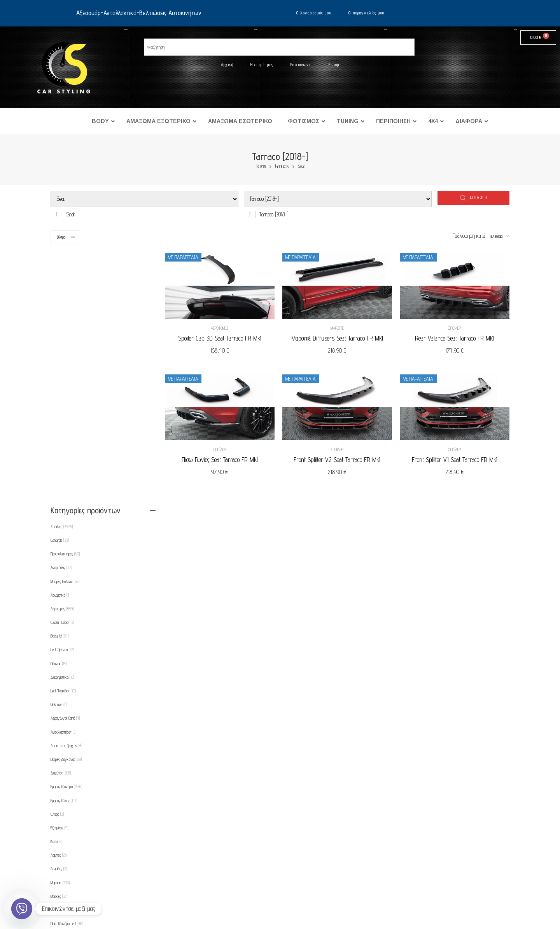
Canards (60, 288)
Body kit (59, 383)
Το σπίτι (261, 166)
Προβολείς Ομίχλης (67, 712)
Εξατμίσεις (59, 575)
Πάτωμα (59, 411)
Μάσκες (59, 644)
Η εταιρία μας (262, 65)
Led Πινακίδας (63, 438)
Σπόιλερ (456, 327)
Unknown (59, 452)
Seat (301, 166)
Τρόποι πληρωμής (88, 874)
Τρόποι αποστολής (88, 890)
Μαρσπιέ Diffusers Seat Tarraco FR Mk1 (340, 337)
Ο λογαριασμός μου (314, 13)
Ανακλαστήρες (63, 479)
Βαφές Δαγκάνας (66, 507)
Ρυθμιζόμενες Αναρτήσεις (71, 739)
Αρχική (227, 65)
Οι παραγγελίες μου (367, 13)
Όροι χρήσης (83, 859)
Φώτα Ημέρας (62, 370)
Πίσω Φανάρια (64, 657)
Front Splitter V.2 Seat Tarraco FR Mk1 (340, 457)
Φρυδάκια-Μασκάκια (66, 767)
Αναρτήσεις (61, 315)
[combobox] (68, 214)
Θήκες (58, 753)
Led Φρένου (62, 397)
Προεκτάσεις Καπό (65, 726)
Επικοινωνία (301, 65)
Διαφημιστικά (62, 425)
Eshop (334, 65)
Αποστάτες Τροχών (66, 493)
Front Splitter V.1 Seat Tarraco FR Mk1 (456, 457)
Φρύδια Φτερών (64, 781)
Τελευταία (496, 236)
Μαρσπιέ (340, 327)
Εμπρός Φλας (64, 548)
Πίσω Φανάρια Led (67, 671)
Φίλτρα (61, 237)
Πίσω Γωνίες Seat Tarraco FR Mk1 (225, 457)
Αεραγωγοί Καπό (65, 465)
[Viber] (22, 909)
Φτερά (57, 562)
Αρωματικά (60, 342)
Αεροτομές (225, 327)
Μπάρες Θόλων (65, 328)
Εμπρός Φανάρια (66, 534)
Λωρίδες (59, 616)
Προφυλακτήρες (65, 301)
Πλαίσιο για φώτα (65, 698)
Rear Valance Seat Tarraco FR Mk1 (456, 337)
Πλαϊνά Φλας (64, 685)
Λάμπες (59, 602)
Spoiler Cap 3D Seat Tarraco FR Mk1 (225, 337)
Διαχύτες (61, 520)
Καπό (56, 589)
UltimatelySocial (320, 926)
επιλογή (479, 197)
